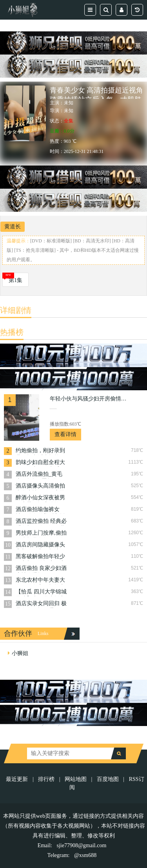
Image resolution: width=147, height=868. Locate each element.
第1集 (15, 280)
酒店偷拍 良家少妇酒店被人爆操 (41, 569)
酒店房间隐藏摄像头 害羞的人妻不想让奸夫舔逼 (40, 545)
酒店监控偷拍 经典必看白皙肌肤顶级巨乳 (41, 522)
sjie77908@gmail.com (82, 845)
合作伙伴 (18, 633)
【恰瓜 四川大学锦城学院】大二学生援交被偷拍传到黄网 (41, 592)
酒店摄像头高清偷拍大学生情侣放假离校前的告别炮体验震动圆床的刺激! (40, 487)
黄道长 (13, 227)
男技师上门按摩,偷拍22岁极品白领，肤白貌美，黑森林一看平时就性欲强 (41, 534)
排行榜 (46, 779)
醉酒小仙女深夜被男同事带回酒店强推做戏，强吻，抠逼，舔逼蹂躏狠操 (40, 498)
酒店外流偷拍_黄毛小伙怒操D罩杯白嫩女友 (40, 475)
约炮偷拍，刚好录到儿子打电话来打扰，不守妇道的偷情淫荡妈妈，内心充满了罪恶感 (40, 451)
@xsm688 (85, 855)
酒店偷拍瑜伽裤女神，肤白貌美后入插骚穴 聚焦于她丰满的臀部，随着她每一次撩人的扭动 (41, 510)
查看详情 (65, 434)
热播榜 (12, 332)
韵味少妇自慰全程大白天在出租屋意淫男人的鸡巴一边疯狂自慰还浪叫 (40, 463)
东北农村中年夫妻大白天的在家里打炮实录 (40, 581)
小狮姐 (20, 653)
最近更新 (17, 779)
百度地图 (108, 779)
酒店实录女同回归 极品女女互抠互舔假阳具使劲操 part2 (41, 604)
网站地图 (76, 779)
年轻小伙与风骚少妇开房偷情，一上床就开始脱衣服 (89, 399)
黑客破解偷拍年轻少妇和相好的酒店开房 (40, 557)
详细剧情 (16, 310)
